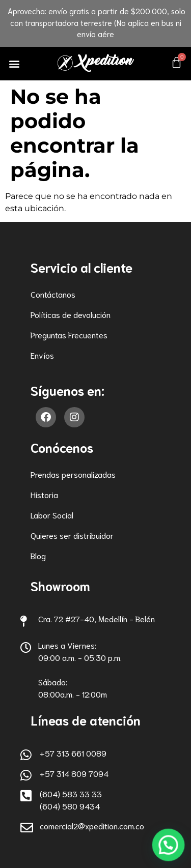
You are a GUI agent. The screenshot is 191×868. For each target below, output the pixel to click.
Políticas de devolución (71, 314)
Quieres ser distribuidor (72, 535)
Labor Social (52, 515)
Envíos (42, 355)
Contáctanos (53, 294)
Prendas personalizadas (73, 474)
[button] (15, 63)
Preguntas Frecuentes (69, 335)
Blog (38, 555)
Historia (44, 494)
